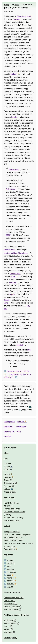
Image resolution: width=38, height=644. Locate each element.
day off (10, 587)
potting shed (9, 422)
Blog (7, 5)
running (10, 578)
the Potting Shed (24, 16)
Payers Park (15, 274)
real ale (10, 584)
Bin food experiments (13, 540)
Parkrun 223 (9, 549)
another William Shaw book (16, 253)
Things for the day (12, 532)
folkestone (8, 426)
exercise (12, 282)
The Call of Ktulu (11, 609)
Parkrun (7, 477)
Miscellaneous (10, 492)
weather (10, 569)
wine (6, 303)
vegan (12, 294)
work (9, 566)
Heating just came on (13, 537)
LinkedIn (8, 463)
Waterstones (9, 249)
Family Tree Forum (12, 509)
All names (8, 506)
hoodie (14, 117)
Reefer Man (9, 604)
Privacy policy (10, 638)
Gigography (9, 483)
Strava (7, 474)
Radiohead (9, 621)
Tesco (6, 300)
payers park (9, 431)
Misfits (7, 626)
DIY (29, 350)
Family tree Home (12, 503)
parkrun (14, 74)
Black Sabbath (10, 623)
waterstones (21, 426)
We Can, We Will (11, 606)
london (10, 560)
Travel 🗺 (8, 480)
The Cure (8, 632)
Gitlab (6, 469)
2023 (17, 5)
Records (8, 486)
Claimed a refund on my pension (18, 535)
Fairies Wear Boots (12, 598)
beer (9, 575)
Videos (7, 489)
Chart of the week (12, 592)
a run (13, 276)
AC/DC (7, 629)
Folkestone (14, 170)
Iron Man (8, 601)
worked (17, 19)
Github (7, 466)
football (20, 345)
